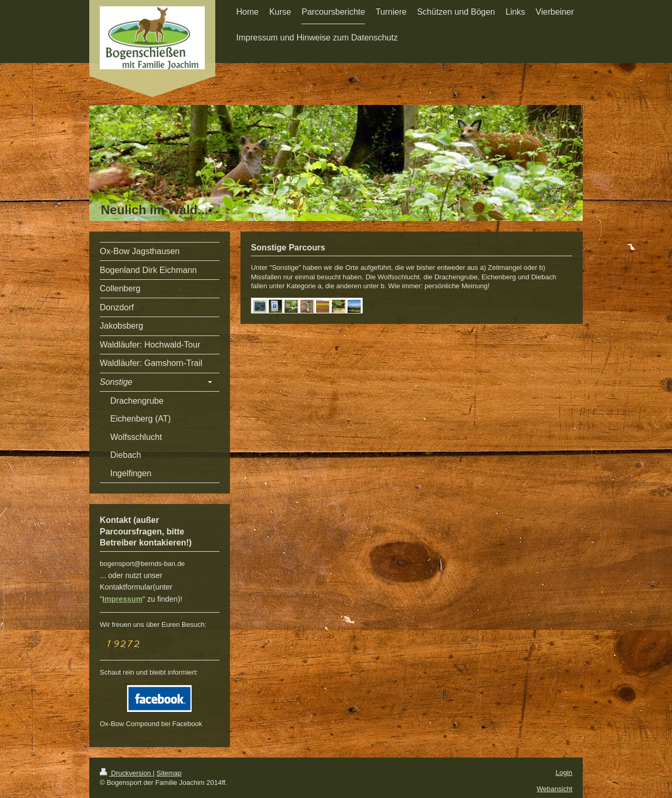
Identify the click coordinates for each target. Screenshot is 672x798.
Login (564, 773)
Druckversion (126, 773)
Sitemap (169, 773)
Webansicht (554, 789)
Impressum (122, 599)
